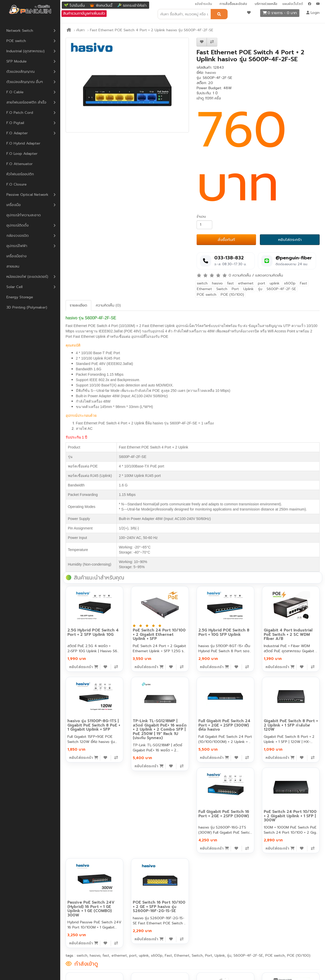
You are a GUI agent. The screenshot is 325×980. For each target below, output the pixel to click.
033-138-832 (229, 258)
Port (235, 289)
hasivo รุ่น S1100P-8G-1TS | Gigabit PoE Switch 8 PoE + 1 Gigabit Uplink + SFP (94, 725)
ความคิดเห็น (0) (108, 305)
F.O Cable (15, 92)
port (262, 283)
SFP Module (17, 61)
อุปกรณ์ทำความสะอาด (24, 215)
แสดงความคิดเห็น (269, 275)
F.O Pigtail (15, 123)
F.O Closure (17, 184)
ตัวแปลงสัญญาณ (21, 72)
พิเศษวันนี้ (104, 5)
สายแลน (13, 266)
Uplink (248, 289)
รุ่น (260, 289)
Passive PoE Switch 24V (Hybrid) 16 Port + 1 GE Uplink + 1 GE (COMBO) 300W (91, 909)
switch (202, 283)
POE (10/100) (232, 295)
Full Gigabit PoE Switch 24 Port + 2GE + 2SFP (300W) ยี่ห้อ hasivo (224, 725)
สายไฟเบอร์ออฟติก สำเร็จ (26, 102)
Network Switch (20, 31)
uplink (275, 283)
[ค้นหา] (219, 14)
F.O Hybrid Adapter (23, 143)
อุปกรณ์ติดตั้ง (18, 225)
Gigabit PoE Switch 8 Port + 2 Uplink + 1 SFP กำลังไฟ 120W (291, 725)
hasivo (211, 73)
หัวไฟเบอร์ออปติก (20, 174)
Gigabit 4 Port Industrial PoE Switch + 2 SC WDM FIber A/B (288, 634)
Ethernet (204, 289)
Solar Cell (14, 287)
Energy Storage (20, 297)
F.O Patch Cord (20, 113)
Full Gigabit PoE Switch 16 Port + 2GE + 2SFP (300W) (224, 814)
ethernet (246, 283)
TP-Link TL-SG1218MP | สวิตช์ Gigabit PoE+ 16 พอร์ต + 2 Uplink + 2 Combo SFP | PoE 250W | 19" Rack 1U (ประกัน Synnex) (160, 729)
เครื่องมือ (14, 205)
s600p (290, 283)
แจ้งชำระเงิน (204, 4)
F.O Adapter (17, 133)
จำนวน (201, 217)
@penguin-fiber (294, 258)
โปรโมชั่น (77, 5)
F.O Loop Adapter (22, 154)
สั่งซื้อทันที (226, 240)
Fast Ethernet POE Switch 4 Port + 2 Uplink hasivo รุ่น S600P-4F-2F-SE (152, 30)
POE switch (16, 41)
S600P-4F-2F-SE (281, 289)
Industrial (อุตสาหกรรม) (26, 51)
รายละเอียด (78, 305)
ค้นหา (80, 30)
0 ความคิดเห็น (240, 275)
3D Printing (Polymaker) (27, 307)
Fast (303, 283)
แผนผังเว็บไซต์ (293, 4)
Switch (222, 289)
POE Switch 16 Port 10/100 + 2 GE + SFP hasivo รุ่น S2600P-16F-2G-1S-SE (159, 907)
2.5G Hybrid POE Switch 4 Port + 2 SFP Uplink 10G (93, 632)
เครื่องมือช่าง (17, 256)
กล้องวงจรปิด (18, 236)
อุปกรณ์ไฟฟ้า (17, 246)
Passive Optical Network (27, 195)
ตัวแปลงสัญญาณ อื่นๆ (25, 82)
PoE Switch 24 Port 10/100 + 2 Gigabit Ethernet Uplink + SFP (159, 634)
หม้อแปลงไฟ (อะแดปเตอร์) (27, 277)
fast (230, 283)
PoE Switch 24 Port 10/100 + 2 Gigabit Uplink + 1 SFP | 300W (290, 816)
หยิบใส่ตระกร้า (290, 240)
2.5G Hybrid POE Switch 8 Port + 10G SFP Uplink (224, 632)
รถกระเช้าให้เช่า (135, 5)
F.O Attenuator (19, 164)
